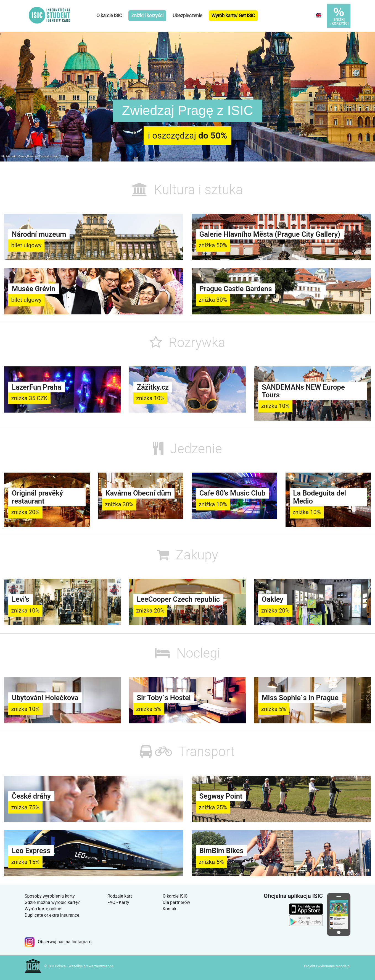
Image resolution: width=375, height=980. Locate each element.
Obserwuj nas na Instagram (58, 942)
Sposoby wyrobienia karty (50, 896)
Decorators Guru (49, 156)
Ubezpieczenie (187, 15)
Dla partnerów (176, 902)
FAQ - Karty (118, 902)
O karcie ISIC (109, 15)
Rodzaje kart (120, 896)
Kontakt (170, 909)
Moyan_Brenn (26, 156)
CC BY (66, 156)
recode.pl (343, 966)
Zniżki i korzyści (147, 15)
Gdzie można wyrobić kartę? (52, 902)
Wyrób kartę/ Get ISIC (233, 15)
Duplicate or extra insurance (52, 915)
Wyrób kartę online (43, 909)
